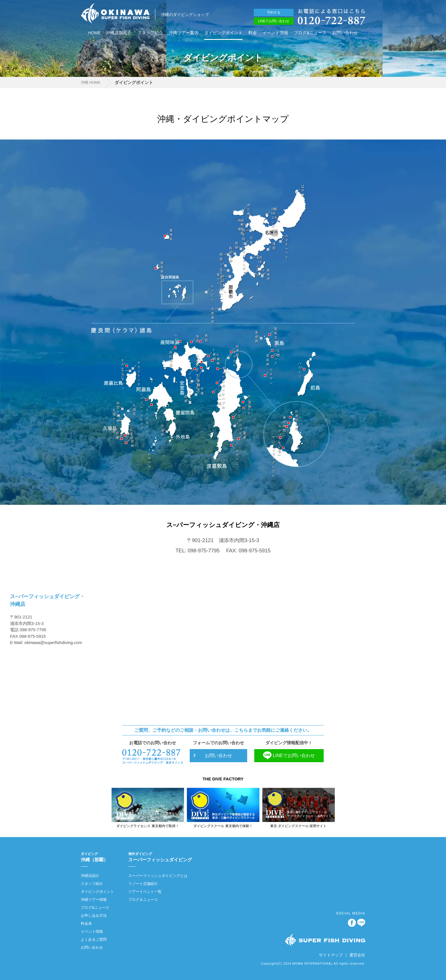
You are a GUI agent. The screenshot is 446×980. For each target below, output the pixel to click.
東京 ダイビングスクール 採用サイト (299, 826)
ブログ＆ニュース (143, 900)
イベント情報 (275, 33)
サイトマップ (331, 955)
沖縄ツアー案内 (184, 33)
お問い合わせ (345, 33)
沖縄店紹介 (90, 876)
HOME (94, 33)
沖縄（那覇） (97, 857)
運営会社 (357, 955)
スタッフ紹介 (150, 33)
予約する (274, 13)
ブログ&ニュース (310, 33)
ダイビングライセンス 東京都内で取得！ (147, 826)
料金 (253, 33)
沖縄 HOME (91, 82)
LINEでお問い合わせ (274, 21)
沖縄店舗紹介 (119, 33)
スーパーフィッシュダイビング (160, 857)
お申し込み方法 (94, 916)
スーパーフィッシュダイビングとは (158, 876)
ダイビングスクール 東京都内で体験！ (223, 826)
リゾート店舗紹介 (143, 884)
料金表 (86, 923)
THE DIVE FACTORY (223, 779)
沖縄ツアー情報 (94, 900)
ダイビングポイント (223, 33)
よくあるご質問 (94, 939)
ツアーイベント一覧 (145, 892)
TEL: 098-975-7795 (198, 551)
